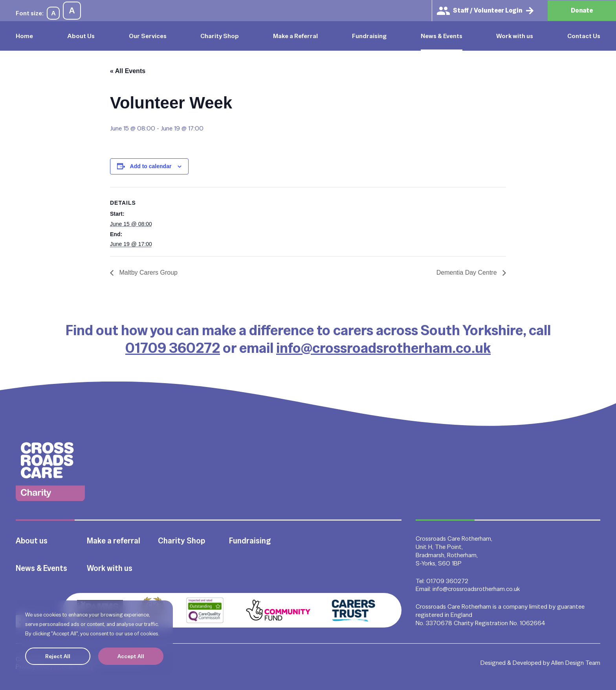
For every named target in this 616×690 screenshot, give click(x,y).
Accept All (131, 656)
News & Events (442, 36)
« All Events (128, 71)
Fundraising (369, 36)
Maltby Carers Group (148, 273)
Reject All (58, 656)
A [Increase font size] (72, 10)
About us (32, 541)
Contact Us (584, 36)
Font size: (30, 13)
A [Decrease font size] (53, 13)
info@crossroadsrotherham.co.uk (383, 348)
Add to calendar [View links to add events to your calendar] (151, 166)
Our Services (148, 36)
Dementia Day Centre (467, 273)
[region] (94, 637)
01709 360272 (173, 348)
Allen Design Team (576, 663)
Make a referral (114, 541)
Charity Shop (220, 36)
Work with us (515, 36)
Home (24, 36)
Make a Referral (295, 36)
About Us (81, 36)
